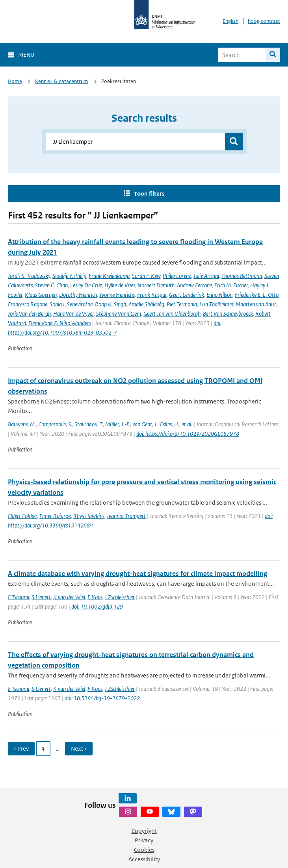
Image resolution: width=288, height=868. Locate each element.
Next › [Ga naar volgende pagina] (79, 749)
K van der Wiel (69, 597)
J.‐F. (126, 424)
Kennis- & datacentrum (62, 81)
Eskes (166, 424)
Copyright (144, 831)
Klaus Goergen (41, 295)
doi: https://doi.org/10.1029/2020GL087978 (188, 434)
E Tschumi (19, 597)
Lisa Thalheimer (216, 304)
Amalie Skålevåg (146, 304)
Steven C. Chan (51, 285)
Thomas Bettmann (242, 276)
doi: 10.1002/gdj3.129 (97, 606)
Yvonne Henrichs (117, 295)
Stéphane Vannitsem (119, 314)
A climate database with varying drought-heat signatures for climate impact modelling (137, 574)
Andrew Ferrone (194, 285)
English (230, 21)
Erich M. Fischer (231, 285)
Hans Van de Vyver (73, 314)
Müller (112, 424)
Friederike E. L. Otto (257, 295)
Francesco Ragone (28, 304)
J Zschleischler (120, 597)
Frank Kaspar (152, 295)
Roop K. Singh (111, 304)
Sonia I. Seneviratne (71, 304)
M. (33, 424)
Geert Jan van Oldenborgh (172, 314)
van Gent (142, 424)
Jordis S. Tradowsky (29, 276)
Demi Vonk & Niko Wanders (60, 323)
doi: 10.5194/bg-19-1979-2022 (102, 698)
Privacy (144, 840)
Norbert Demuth (156, 285)
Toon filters (149, 193)
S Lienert (41, 597)
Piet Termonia (182, 304)
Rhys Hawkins (89, 516)
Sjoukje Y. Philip (69, 276)
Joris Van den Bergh (29, 314)
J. (156, 424)
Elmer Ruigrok (55, 516)
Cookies (144, 850)
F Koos (95, 597)
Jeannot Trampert (126, 516)
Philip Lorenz (177, 276)
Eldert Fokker (22, 516)
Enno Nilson (219, 295)
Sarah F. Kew (146, 276)
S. (70, 424)
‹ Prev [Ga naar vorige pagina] (21, 749)
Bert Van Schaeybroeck (228, 314)
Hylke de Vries (120, 285)
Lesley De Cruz (86, 285)
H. (177, 424)
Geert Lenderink (187, 295)
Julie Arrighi (206, 276)
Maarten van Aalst (256, 304)
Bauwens (18, 424)
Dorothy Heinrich (78, 295)
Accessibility (144, 859)
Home (15, 81)
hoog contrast (264, 21)
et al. (187, 424)
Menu (26, 55)
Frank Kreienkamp (109, 276)
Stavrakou (86, 424)
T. (101, 424)
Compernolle (52, 424)
